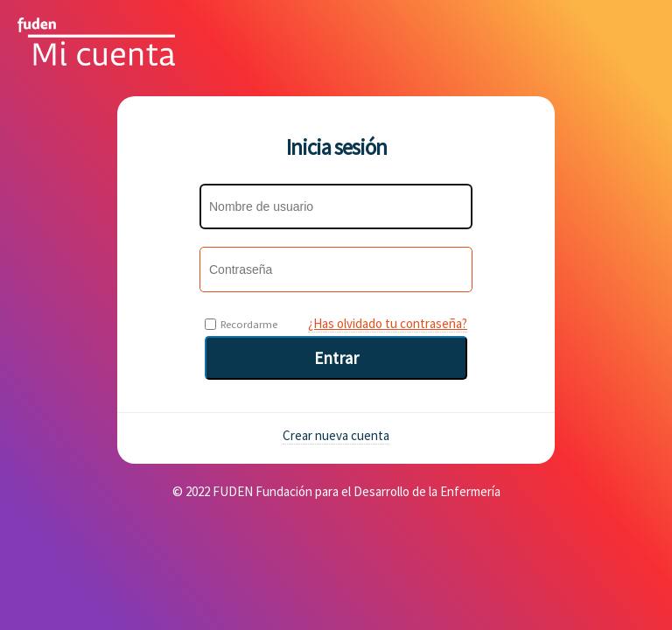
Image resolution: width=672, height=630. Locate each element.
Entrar (336, 358)
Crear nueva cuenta (336, 435)
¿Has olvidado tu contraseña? (388, 323)
